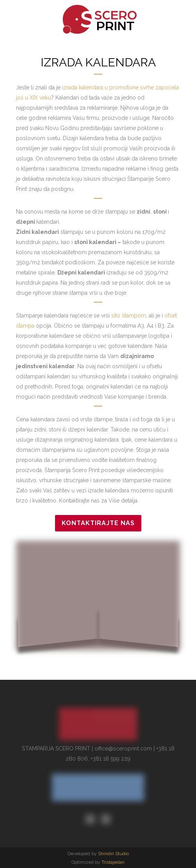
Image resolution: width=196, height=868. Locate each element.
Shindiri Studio (113, 854)
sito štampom (129, 315)
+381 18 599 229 (110, 759)
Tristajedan (113, 862)
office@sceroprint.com (123, 749)
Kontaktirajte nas (98, 523)
